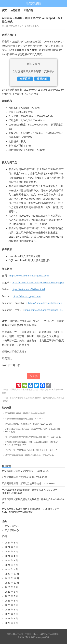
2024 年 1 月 (11, 569)
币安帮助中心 (12, 530)
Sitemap (39, 637)
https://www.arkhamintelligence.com (29, 276)
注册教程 (15, 10)
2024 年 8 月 (11, 543)
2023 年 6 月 (11, 601)
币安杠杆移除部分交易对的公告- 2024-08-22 (25, 419)
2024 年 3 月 (11, 561)
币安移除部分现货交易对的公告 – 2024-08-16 (25, 413)
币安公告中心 (33, 26)
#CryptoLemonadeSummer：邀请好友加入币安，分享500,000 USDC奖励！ (33, 430)
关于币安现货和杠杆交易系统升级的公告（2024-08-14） (30, 455)
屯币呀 (46, 637)
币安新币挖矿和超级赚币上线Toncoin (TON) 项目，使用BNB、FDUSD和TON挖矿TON (33, 443)
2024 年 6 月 (11, 552)
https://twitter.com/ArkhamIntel (28, 289)
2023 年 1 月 (11, 623)
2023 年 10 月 (12, 583)
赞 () (33, 376)
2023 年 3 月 (11, 614)
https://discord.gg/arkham (27, 296)
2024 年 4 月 (11, 556)
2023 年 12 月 (12, 574)
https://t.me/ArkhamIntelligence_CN (44, 310)
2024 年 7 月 (11, 547)
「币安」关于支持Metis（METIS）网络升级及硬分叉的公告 (31, 450)
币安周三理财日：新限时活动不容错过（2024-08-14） (29, 424)
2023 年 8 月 (11, 592)
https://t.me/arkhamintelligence (45, 303)
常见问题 (28, 10)
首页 (4, 10)
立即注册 (25, 79)
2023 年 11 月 (12, 578)
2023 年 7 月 (11, 596)
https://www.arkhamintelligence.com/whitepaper (38, 282)
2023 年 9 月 (11, 587)
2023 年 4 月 (11, 610)
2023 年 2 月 (11, 619)
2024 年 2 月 (11, 565)
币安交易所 (34, 3)
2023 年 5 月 (11, 605)
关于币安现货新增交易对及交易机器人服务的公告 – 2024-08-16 (33, 437)
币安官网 (50, 634)
